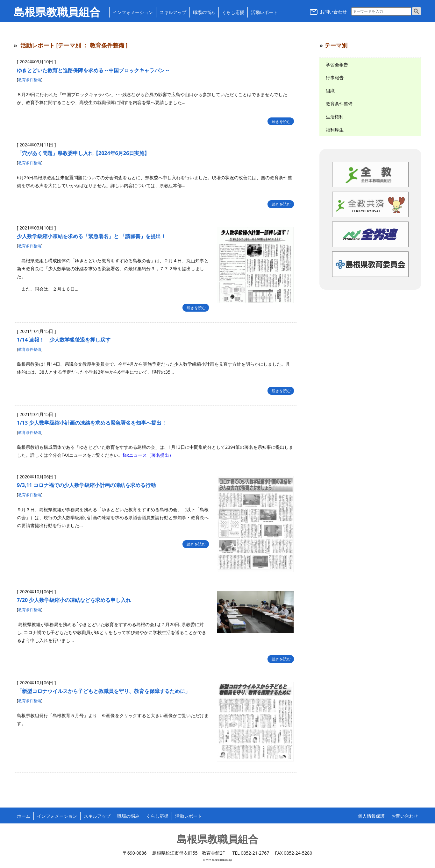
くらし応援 (233, 12)
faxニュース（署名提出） (148, 455)
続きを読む (281, 121)
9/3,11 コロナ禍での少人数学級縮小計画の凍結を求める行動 (86, 485)
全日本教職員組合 (370, 174)
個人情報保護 (371, 816)
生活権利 (335, 117)
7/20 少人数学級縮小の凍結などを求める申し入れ (74, 600)
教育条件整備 (30, 80)
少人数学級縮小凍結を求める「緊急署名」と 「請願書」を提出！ (91, 236)
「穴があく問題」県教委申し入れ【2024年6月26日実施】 (83, 153)
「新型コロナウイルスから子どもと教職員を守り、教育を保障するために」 (103, 691)
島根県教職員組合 (57, 12)
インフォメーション (133, 12)
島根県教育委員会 (370, 264)
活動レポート (264, 12)
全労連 (370, 234)
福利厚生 (335, 130)
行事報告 (335, 78)
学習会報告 (337, 64)
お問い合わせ (328, 12)
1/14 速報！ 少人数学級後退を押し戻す (64, 340)
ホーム (24, 816)
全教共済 (370, 204)
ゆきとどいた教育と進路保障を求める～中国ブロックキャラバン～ (93, 70)
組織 (330, 91)
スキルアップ (173, 12)
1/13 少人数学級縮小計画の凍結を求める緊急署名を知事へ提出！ (92, 423)
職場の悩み (204, 12)
